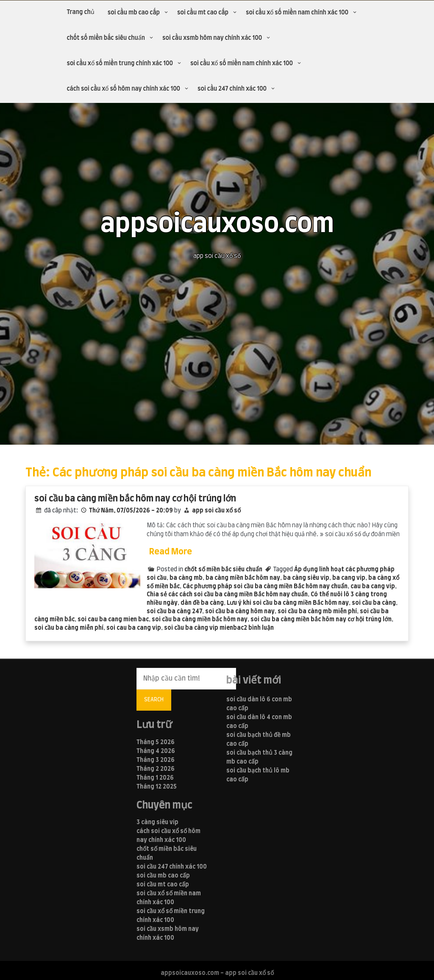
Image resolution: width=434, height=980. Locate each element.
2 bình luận (259, 628)
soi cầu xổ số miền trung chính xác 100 (120, 64)
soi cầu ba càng (374, 603)
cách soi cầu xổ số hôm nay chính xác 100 (123, 89)
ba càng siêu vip (306, 578)
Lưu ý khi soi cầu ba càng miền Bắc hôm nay (288, 603)
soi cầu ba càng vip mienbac (204, 628)
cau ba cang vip (373, 587)
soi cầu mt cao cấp (203, 13)
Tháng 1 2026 (155, 778)
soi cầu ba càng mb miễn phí (317, 612)
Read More (171, 552)
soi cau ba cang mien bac (113, 620)
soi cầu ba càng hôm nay (240, 612)
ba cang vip (349, 578)
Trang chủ (80, 12)
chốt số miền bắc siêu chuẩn (106, 38)
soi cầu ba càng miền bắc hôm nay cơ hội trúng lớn (135, 499)
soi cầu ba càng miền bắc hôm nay (200, 620)
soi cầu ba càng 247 (174, 612)
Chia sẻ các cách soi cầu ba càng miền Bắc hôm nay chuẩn (227, 595)
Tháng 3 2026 (156, 760)
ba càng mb (186, 578)
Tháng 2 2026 (156, 769)
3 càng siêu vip (157, 822)
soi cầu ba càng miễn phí (69, 628)
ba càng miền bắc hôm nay (243, 578)
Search (154, 700)
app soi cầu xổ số (216, 511)
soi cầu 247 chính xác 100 (232, 89)
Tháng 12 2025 (157, 787)
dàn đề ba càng (202, 603)
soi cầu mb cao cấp (134, 13)
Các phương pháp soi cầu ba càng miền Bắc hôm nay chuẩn (265, 587)
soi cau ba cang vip (134, 628)
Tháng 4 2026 (156, 751)
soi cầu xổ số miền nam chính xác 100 (297, 13)
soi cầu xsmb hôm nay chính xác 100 (212, 38)
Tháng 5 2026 (156, 742)
